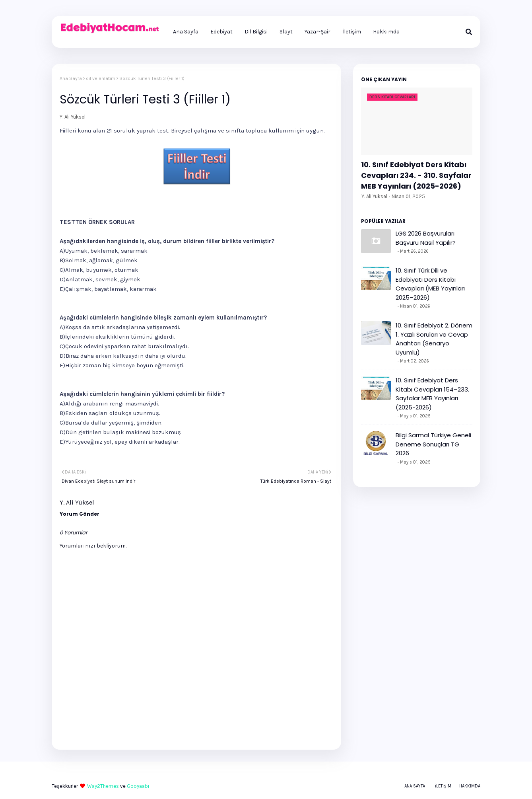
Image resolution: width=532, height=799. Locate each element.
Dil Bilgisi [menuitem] (256, 32)
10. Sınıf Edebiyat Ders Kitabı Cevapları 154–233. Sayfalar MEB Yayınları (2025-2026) (432, 394)
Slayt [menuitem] (286, 32)
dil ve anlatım (101, 78)
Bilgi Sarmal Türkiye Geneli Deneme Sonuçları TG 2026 (433, 444)
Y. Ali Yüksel (73, 117)
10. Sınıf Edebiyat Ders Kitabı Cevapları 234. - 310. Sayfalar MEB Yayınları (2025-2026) (416, 175)
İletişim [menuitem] (352, 32)
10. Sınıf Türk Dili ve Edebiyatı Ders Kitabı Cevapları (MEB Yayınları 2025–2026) (430, 284)
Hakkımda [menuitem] (386, 32)
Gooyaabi (138, 786)
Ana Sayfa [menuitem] (186, 32)
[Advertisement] (153, 202)
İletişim (443, 786)
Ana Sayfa (71, 78)
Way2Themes (103, 786)
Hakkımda (470, 786)
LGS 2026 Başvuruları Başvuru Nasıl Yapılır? (426, 238)
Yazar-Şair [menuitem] (317, 32)
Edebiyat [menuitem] (221, 32)
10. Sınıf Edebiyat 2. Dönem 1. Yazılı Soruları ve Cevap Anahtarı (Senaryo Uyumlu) (434, 339)
